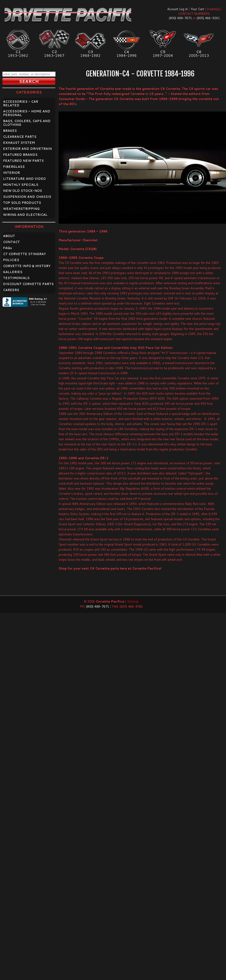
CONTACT (11, 242)
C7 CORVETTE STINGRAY (24, 254)
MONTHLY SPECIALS (21, 185)
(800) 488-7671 (180, 18)
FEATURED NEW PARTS (23, 161)
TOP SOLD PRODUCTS (22, 203)
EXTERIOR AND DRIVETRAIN (27, 149)
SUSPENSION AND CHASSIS (27, 197)
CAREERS (11, 290)
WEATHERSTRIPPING (21, 209)
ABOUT (9, 236)
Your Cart (197, 9)
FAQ (7, 248)
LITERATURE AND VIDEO (24, 179)
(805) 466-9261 (208, 18)
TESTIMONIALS (16, 278)
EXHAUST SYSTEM (19, 143)
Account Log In (177, 9)
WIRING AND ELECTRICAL (25, 215)
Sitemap (133, 601)
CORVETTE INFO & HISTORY (27, 266)
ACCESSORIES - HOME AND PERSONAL (27, 113)
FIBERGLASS (14, 167)
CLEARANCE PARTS (20, 137)
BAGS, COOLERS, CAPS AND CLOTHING (27, 123)
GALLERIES (13, 272)
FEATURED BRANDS (20, 155)
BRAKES (10, 131)
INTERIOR (11, 173)
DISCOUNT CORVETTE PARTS (28, 284)
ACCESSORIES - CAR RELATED (21, 103)
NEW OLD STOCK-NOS (22, 191)
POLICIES (11, 260)
